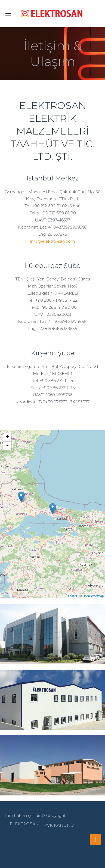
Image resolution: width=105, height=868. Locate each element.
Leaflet (72, 596)
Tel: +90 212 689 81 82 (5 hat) (53, 206)
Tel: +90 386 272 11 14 (53, 381)
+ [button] (7, 437)
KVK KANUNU (58, 825)
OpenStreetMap (93, 596)
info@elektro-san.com (53, 241)
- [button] (7, 446)
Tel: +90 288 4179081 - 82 (53, 300)
